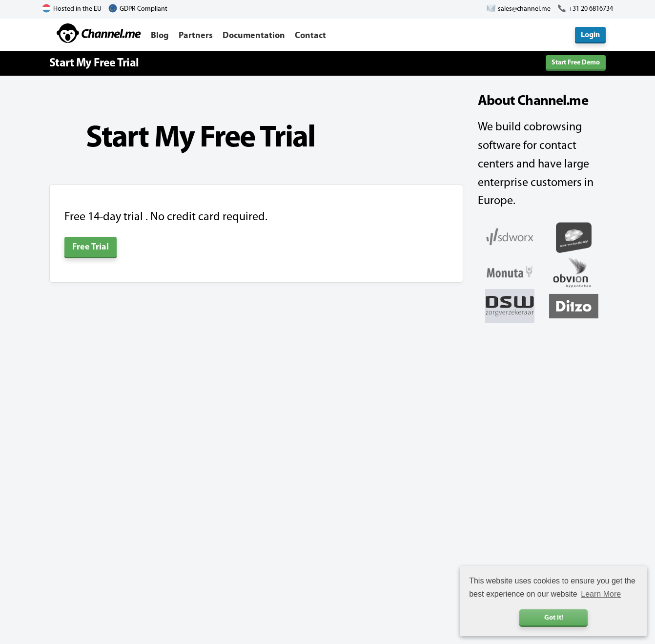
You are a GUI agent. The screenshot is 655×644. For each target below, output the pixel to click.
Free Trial (91, 247)
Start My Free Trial (94, 63)
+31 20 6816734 (591, 9)
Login (590, 35)
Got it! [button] (554, 618)
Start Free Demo (576, 63)
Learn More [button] (601, 594)
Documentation (254, 36)
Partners (196, 36)
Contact (310, 36)
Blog (160, 36)
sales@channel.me (524, 9)
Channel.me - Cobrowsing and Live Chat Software (99, 33)
